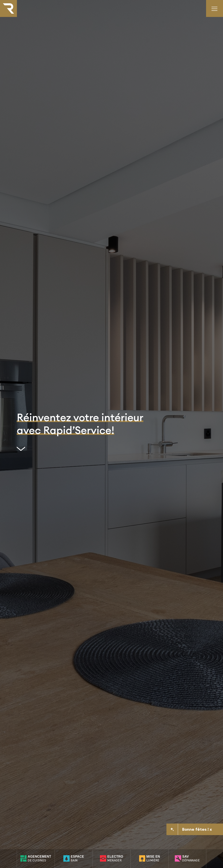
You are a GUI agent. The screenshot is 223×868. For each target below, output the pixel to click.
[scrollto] (80, 450)
